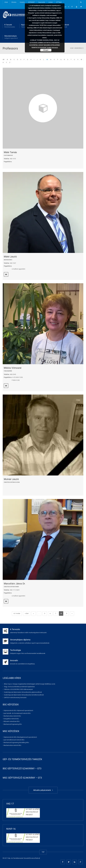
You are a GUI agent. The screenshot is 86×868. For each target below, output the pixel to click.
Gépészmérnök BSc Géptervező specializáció (18, 710)
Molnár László (11, 479)
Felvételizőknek (63, 26)
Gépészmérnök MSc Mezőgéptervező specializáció (20, 737)
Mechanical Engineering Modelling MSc (16, 742)
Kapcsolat (42, 2)
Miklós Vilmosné (13, 368)
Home (72, 48)
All (4, 60)
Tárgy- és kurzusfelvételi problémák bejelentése (19, 687)
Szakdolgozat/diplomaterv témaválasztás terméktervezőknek (24, 695)
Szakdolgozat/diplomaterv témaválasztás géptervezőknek (23, 692)
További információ (52, 48)
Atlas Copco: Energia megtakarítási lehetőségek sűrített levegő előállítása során (30, 684)
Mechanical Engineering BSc (13, 724)
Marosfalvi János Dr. (15, 584)
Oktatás (14, 2)
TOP (43, 852)
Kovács (32, 858)
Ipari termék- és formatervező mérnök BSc (17, 713)
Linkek (51, 2)
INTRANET (32, 2)
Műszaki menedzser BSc (12, 721)
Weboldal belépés (11, 37)
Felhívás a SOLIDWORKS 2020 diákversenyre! (18, 689)
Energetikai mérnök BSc (11, 719)
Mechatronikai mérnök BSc (12, 716)
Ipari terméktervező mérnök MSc (14, 740)
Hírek (6, 2)
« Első (27, 613)
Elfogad (46, 50)
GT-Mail (59, 2)
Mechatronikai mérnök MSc (12, 745)
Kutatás (22, 2)
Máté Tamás (10, 152)
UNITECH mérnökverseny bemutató (15, 698)
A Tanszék (10, 26)
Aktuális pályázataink (43, 790)
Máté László (10, 257)
